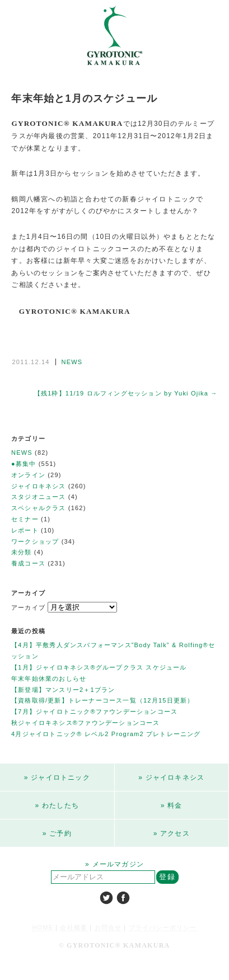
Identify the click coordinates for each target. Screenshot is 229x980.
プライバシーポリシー (163, 927)
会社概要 (74, 927)
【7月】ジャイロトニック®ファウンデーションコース (94, 712)
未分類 (22, 552)
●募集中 (24, 464)
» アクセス (172, 833)
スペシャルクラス (39, 508)
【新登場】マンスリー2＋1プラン (63, 690)
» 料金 (172, 805)
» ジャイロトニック (57, 778)
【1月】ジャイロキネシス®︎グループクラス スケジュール (99, 667)
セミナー (25, 519)
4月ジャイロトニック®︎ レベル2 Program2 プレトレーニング (106, 734)
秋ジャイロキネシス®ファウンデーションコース (86, 723)
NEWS (72, 362)
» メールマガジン (114, 864)
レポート (25, 530)
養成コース (28, 563)
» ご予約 (57, 833)
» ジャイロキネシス (171, 778)
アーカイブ (28, 607)
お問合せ (108, 927)
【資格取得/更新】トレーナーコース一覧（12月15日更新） (102, 700)
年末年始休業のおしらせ (49, 679)
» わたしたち (57, 805)
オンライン (28, 475)
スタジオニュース (39, 497)
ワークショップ (35, 541)
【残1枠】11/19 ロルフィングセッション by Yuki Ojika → (126, 393)
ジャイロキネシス (39, 486)
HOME (43, 927)
